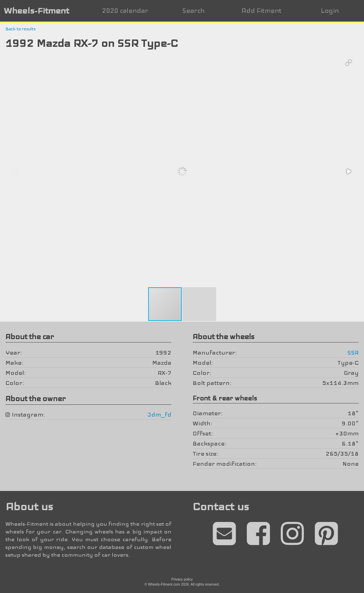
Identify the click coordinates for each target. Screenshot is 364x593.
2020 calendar (125, 11)
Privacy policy (182, 579)
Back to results (21, 29)
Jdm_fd (159, 415)
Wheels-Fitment (36, 11)
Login (330, 11)
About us (29, 507)
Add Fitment (261, 11)
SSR (353, 353)
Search (193, 11)
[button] (349, 63)
